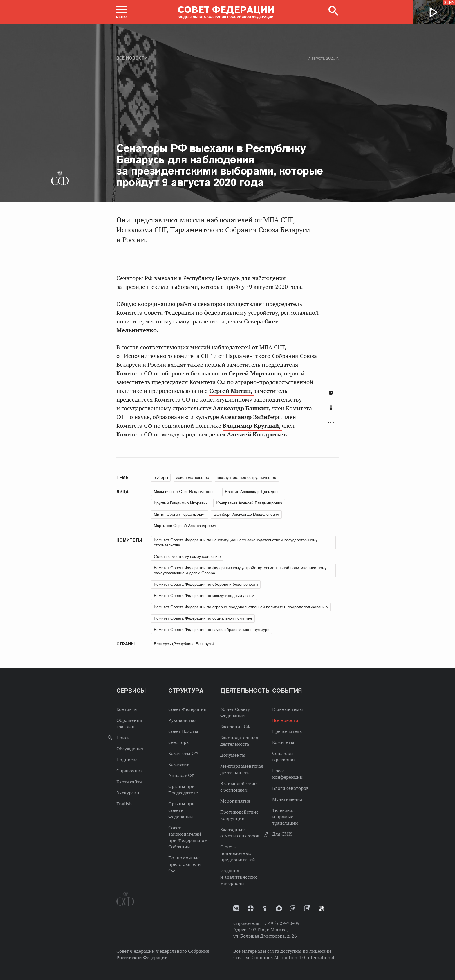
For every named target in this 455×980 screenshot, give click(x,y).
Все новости (132, 58)
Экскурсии (128, 793)
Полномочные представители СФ (185, 864)
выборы (161, 477)
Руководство (182, 720)
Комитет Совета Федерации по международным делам (204, 596)
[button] (122, 12)
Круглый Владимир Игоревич (181, 503)
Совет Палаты (183, 731)
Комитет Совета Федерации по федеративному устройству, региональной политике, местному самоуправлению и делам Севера (240, 570)
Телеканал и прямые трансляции (285, 817)
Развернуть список (331, 423)
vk (236, 908)
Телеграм (293, 908)
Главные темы (288, 709)
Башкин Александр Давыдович (253, 492)
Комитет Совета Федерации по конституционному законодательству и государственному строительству (236, 542)
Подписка (127, 760)
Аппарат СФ (182, 775)
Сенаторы (179, 742)
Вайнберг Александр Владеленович (246, 514)
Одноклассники (331, 408)
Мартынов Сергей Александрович (185, 526)
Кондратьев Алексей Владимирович (249, 503)
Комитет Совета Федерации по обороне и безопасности (206, 584)
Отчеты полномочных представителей (238, 853)
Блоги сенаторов (290, 788)
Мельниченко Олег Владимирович (185, 492)
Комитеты (283, 742)
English (124, 804)
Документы (233, 755)
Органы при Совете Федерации (182, 810)
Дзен (251, 908)
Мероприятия (235, 801)
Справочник (130, 771)
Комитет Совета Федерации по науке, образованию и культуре (212, 630)
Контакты (127, 709)
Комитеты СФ (183, 753)
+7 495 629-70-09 (281, 923)
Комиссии (179, 764)
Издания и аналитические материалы (239, 877)
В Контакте (331, 393)
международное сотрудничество (247, 477)
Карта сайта (129, 782)
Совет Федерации (187, 709)
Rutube (307, 908)
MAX (279, 908)
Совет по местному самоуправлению (187, 556)
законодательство (193, 477)
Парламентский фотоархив (322, 909)
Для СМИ (282, 834)
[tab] (331, 411)
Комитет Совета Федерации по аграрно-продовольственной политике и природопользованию (241, 607)
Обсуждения (130, 749)
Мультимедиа (287, 799)
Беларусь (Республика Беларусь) (184, 644)
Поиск (123, 738)
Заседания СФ (235, 727)
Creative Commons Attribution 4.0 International (284, 957)
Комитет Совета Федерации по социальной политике (203, 618)
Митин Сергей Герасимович (180, 514)
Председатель (287, 731)
